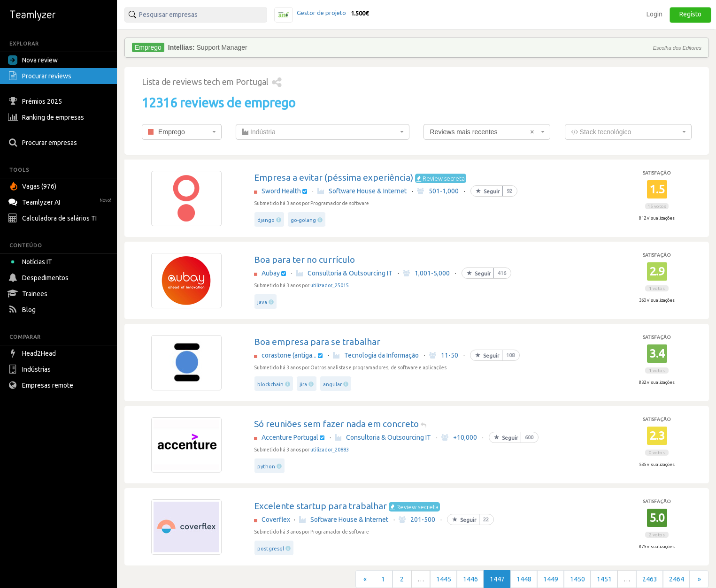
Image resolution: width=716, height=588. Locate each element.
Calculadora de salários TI (54, 218)
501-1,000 (438, 191)
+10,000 (459, 437)
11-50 (444, 355)
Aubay (271, 273)
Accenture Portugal (290, 437)
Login (654, 14)
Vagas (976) (33, 186)
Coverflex (276, 519)
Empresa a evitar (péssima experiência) (334, 177)
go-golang (303, 220)
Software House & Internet (362, 191)
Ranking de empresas (47, 117)
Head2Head (33, 353)
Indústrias (31, 369)
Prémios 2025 (36, 101)
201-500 (417, 519)
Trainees (29, 294)
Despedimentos (39, 278)
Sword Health (281, 191)
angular (332, 384)
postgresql (271, 549)
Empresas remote (42, 385)
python (266, 466)
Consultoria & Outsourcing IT (344, 273)
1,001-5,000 (426, 273)
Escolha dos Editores (677, 48)
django (266, 220)
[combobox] (182, 132)
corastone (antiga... (289, 355)
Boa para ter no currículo (304, 260)
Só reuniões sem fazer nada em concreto (336, 424)
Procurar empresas (44, 143)
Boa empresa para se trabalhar (317, 342)
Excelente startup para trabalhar (320, 506)
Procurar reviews (41, 76)
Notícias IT (32, 262)
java (262, 302)
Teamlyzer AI (61, 201)
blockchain (270, 384)
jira (303, 384)
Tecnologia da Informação (376, 355)
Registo (690, 14)
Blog (23, 310)
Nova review (33, 60)
